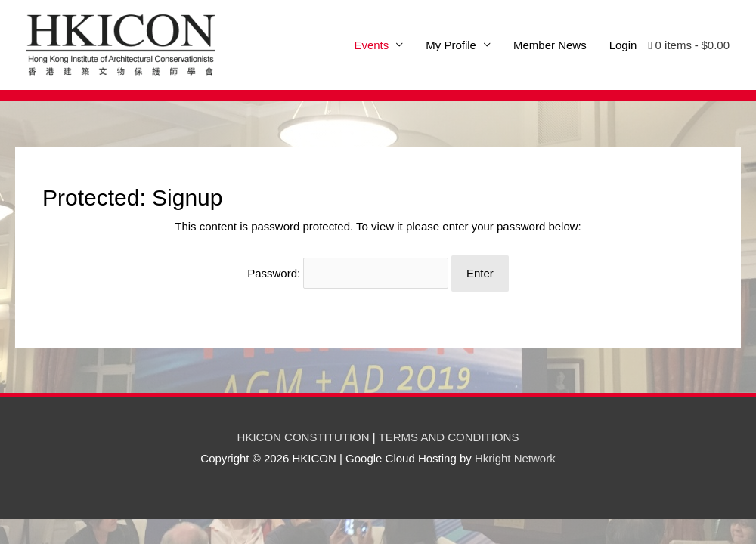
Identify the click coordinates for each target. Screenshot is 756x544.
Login (623, 45)
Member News (550, 45)
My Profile (451, 45)
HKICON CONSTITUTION (304, 437)
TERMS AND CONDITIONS (449, 437)
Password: (348, 273)
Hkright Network (515, 458)
